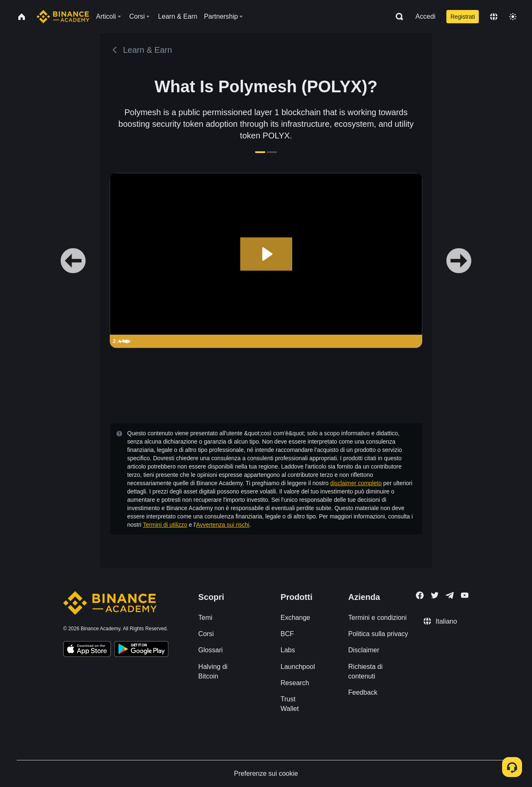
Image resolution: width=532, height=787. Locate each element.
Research (295, 683)
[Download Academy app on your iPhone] (87, 650)
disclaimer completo (356, 483)
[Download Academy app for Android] (141, 650)
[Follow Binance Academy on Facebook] (420, 595)
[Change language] (494, 17)
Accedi (426, 16)
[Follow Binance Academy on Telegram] (450, 595)
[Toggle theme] (513, 17)
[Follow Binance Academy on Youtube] (465, 595)
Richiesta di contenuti (366, 671)
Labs (288, 650)
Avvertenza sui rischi (223, 525)
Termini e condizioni (378, 618)
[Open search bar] (397, 17)
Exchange (295, 618)
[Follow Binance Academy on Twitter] (435, 595)
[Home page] (63, 17)
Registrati (463, 17)
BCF (287, 634)
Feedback (363, 692)
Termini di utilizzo (165, 525)
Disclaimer (364, 650)
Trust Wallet (290, 704)
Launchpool (298, 667)
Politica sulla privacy (378, 634)
